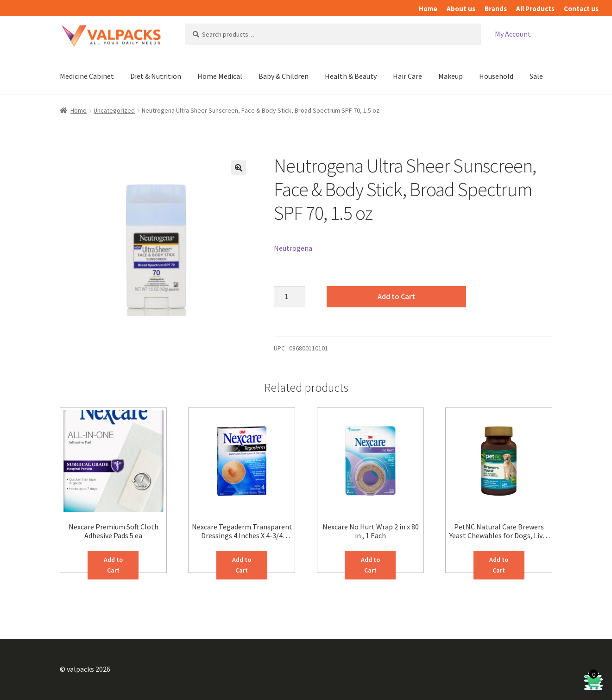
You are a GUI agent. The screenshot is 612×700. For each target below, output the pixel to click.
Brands (496, 9)
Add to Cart (396, 296)
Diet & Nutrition (156, 76)
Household (496, 76)
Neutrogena (293, 248)
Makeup (451, 76)
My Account (513, 34)
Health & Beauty (351, 76)
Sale (536, 76)
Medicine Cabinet (87, 76)
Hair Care (407, 76)
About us (461, 9)
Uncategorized (114, 110)
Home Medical (220, 76)
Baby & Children (284, 76)
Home (428, 9)
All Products (535, 9)
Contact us (581, 9)
